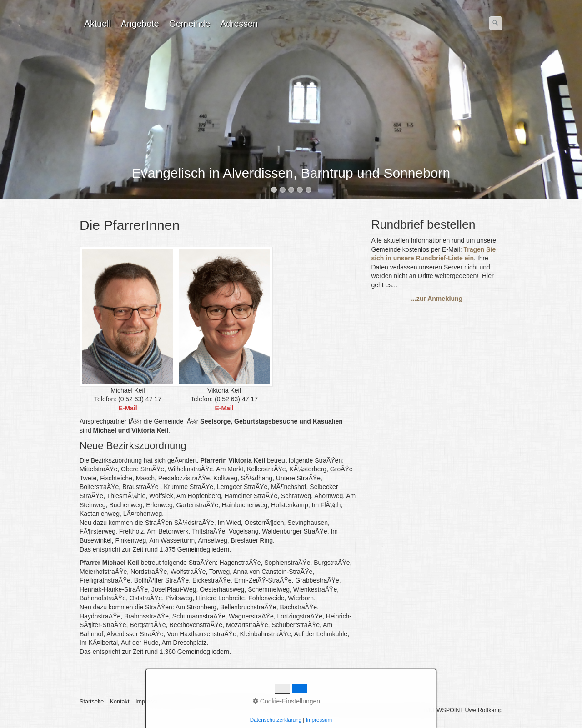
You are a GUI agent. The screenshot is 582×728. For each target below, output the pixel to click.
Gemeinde (190, 24)
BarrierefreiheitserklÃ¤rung (241, 702)
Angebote (140, 24)
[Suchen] (496, 23)
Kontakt (120, 702)
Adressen (239, 24)
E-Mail (224, 408)
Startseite (92, 702)
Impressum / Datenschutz (168, 702)
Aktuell (98, 24)
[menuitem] (98, 24)
